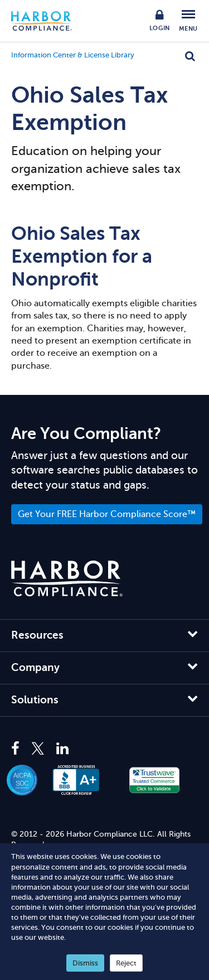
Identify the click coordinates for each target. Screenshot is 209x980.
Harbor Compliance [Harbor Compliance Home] (47, 21)
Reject (126, 963)
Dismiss (85, 963)
